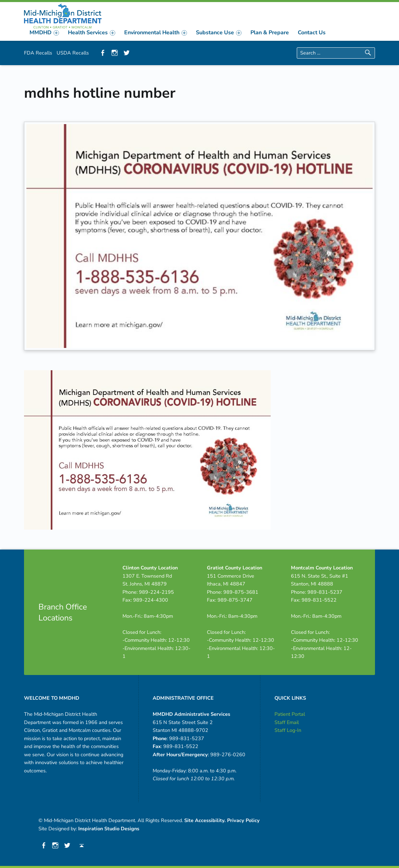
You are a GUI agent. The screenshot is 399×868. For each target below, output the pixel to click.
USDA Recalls (73, 53)
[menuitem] (44, 33)
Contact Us (312, 33)
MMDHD (44, 33)
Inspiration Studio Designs (109, 829)
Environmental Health (156, 33)
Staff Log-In (288, 730)
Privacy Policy (243, 820)
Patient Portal (290, 714)
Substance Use (219, 33)
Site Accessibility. (205, 820)
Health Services (92, 33)
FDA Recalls (38, 53)
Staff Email (287, 722)
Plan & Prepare (270, 33)
